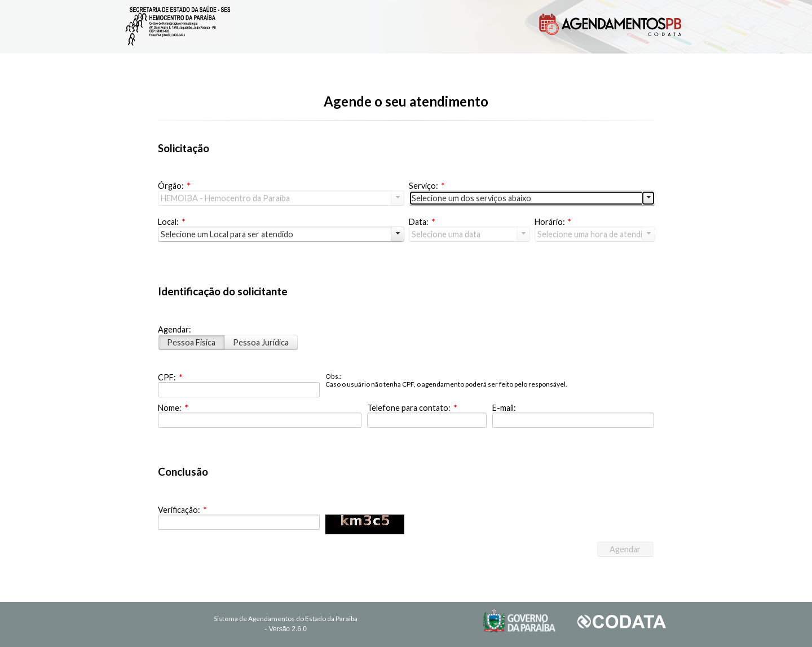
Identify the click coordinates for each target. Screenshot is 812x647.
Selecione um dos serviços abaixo (471, 198)
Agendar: (175, 329)
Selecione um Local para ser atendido (227, 234)
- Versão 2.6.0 (286, 629)
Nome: (173, 408)
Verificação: (182, 510)
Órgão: (174, 186)
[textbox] (239, 390)
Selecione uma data (446, 234)
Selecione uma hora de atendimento (596, 234)
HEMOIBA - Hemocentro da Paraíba (225, 198)
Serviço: (427, 186)
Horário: (553, 222)
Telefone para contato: (412, 408)
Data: (422, 222)
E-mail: (504, 408)
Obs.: (333, 376)
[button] (625, 549)
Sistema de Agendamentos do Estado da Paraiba (286, 619)
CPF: (170, 377)
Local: (171, 222)
